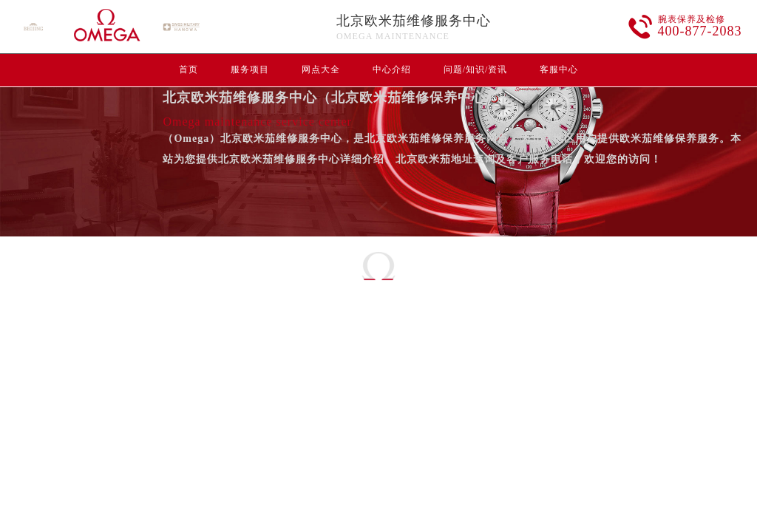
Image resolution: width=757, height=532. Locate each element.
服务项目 (250, 69)
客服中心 (559, 69)
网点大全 (321, 69)
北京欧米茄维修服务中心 (414, 21)
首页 (189, 69)
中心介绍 (392, 69)
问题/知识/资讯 (476, 69)
